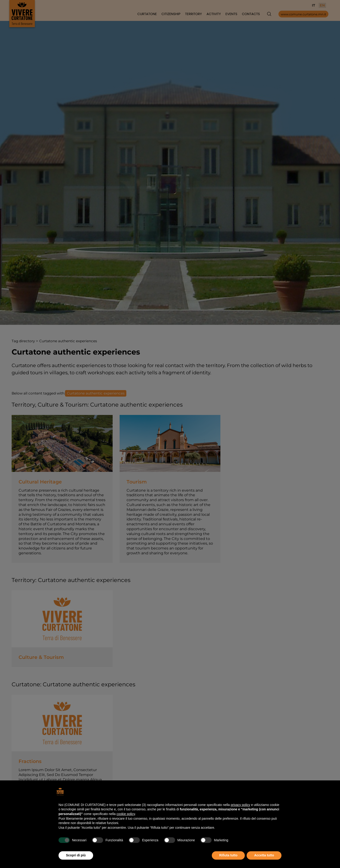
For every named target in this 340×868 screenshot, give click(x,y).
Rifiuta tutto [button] (228, 855)
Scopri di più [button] (76, 855)
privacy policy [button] (240, 805)
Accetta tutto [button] (264, 855)
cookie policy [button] (126, 814)
